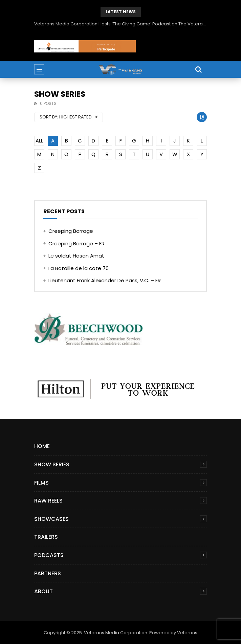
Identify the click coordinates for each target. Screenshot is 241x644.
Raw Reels (48, 501)
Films (41, 483)
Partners (48, 573)
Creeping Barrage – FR (76, 243)
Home (42, 446)
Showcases (51, 519)
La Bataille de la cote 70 (79, 268)
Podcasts (49, 555)
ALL (39, 141)
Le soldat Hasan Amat (76, 256)
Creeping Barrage (71, 231)
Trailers (46, 537)
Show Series (52, 464)
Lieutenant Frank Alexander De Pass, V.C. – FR (105, 280)
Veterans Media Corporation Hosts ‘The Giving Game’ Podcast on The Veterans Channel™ (121, 24)
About (43, 591)
